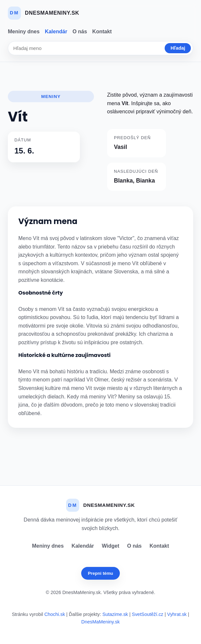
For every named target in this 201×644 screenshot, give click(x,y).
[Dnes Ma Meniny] (44, 13)
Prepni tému (100, 573)
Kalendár (56, 32)
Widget (110, 546)
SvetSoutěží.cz (148, 614)
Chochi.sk (55, 614)
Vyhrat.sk (177, 614)
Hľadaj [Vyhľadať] (178, 48)
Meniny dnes (24, 32)
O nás (80, 32)
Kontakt (102, 32)
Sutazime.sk (115, 614)
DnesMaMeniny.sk (100, 622)
